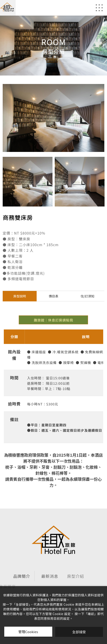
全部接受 (79, 632)
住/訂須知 (87, 296)
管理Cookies (28, 632)
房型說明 (20, 296)
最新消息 (35, 576)
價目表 (54, 296)
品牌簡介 (13, 576)
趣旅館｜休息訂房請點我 (53, 320)
